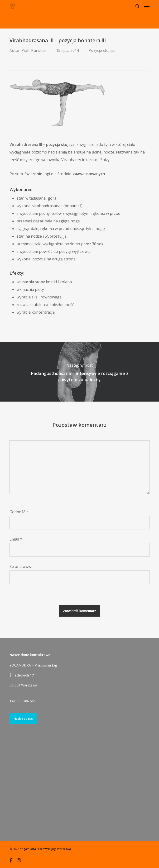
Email (16, 539)
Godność (19, 512)
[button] (147, 6)
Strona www (20, 566)
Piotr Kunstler (34, 50)
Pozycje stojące (102, 50)
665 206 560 (26, 701)
